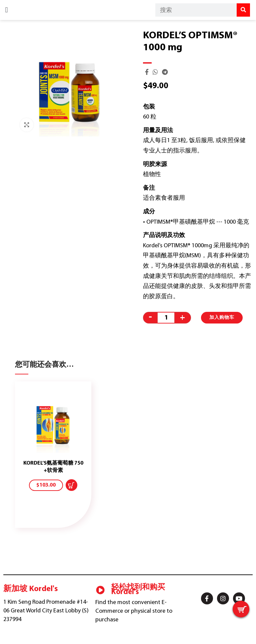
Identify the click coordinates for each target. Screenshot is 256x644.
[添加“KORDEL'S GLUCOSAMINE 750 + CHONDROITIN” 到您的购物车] (71, 485)
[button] (6, 10)
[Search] (243, 10)
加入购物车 (222, 318)
